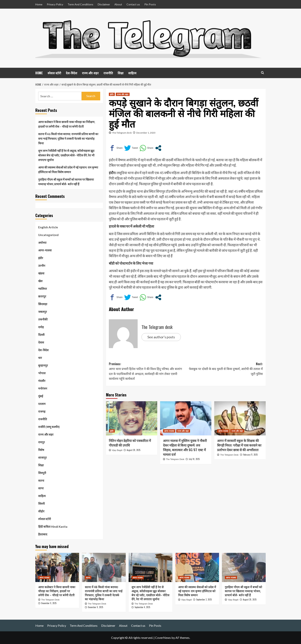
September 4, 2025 (142, 607)
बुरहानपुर (43, 365)
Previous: (147, 371)
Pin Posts (150, 4)
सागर (41, 488)
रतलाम (42, 404)
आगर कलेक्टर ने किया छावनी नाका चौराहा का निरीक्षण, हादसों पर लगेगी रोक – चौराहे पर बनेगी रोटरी (67, 124)
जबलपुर (43, 312)
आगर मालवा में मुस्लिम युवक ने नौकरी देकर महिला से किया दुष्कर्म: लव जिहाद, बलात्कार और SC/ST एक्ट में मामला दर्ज (185, 447)
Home (39, 4)
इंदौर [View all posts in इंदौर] (112, 94)
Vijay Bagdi (117, 450)
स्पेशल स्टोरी (54, 73)
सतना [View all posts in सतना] (88, 577)
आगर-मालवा (45, 250)
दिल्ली (41, 335)
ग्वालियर (43, 289)
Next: (224, 369)
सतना (41, 481)
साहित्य (132, 73)
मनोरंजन (43, 388)
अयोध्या (42, 243)
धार (40, 358)
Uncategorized (48, 235)
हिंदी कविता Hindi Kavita (53, 527)
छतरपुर (42, 296)
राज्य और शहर (90, 73)
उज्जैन (42, 266)
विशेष (41, 450)
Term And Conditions (80, 4)
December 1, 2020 (146, 133)
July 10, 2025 (194, 459)
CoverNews (163, 638)
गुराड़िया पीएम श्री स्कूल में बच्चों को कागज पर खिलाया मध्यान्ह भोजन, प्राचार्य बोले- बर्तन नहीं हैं (66, 182)
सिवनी (41, 504)
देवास (41, 342)
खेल (40, 281)
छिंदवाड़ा (43, 304)
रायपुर (41, 442)
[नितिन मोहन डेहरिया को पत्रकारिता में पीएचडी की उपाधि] (132, 418)
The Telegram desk (122, 133)
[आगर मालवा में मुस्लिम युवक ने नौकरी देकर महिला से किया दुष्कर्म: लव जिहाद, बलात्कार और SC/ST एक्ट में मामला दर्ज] (186, 418)
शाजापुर (42, 457)
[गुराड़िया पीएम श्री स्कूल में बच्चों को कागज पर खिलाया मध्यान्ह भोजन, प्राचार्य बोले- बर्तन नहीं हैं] (244, 567)
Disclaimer (104, 4)
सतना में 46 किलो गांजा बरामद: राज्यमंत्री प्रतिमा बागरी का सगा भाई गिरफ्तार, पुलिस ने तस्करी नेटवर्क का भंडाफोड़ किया (68, 139)
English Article (48, 227)
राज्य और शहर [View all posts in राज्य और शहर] (123, 94)
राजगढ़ (42, 411)
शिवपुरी (42, 473)
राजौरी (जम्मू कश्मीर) (49, 427)
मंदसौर (42, 381)
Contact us (133, 4)
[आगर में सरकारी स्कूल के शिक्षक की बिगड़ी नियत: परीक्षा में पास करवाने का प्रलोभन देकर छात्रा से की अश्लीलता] (240, 418)
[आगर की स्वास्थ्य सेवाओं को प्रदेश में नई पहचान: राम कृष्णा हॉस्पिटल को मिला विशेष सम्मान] (197, 567)
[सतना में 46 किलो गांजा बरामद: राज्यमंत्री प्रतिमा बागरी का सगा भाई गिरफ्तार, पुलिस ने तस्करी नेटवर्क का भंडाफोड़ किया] (104, 567)
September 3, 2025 (204, 599)
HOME (39, 73)
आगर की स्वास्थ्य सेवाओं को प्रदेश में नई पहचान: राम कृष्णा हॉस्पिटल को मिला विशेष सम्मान (68, 170)
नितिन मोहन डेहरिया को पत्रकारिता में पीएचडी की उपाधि (130, 443)
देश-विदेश (72, 73)
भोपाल (42, 373)
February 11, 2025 (250, 455)
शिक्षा (121, 73)
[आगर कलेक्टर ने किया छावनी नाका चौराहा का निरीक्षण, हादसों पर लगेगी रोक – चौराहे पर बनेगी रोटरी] (57, 567)
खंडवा (41, 273)
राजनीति (108, 73)
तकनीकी (43, 319)
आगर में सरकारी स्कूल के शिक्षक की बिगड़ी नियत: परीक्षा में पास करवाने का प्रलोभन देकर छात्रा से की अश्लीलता (239, 445)
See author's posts (161, 337)
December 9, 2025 (49, 603)
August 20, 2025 (134, 450)
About (118, 4)
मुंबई (41, 396)
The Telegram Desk (175, 459)
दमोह (41, 327)
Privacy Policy (55, 4)
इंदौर (41, 258)
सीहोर (41, 511)
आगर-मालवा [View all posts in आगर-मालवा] (169, 431)
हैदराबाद (43, 534)
